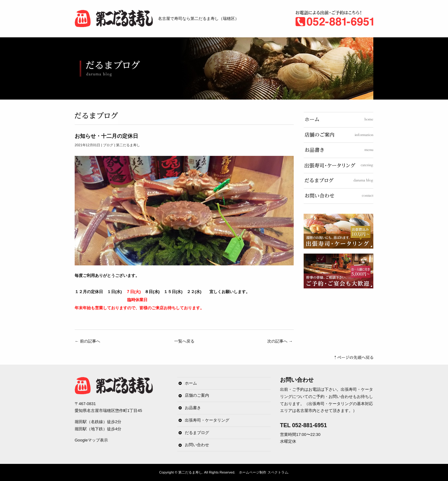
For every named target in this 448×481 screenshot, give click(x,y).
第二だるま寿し (190, 472)
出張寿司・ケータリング (207, 420)
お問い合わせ (197, 445)
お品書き (193, 408)
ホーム (191, 383)
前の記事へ (87, 341)
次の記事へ (280, 341)
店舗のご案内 (197, 395)
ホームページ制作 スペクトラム (263, 472)
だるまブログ (197, 433)
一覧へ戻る (184, 341)
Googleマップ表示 (91, 440)
